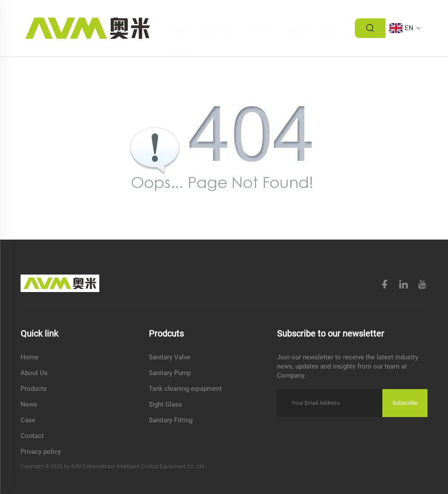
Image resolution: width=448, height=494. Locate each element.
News (298, 17)
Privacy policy (41, 452)
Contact (181, 39)
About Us (217, 17)
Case (329, 17)
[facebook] (385, 286)
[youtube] (422, 285)
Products (260, 17)
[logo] (88, 28)
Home (178, 17)
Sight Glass (165, 404)
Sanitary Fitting (171, 420)
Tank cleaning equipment (185, 389)
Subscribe (405, 403)
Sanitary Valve (170, 357)
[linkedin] (403, 285)
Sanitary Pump (170, 373)
